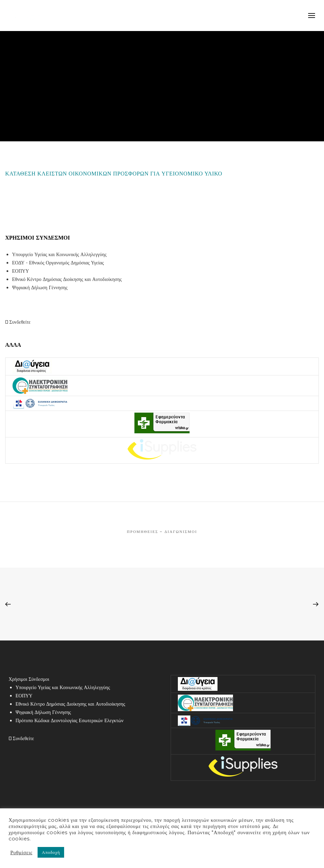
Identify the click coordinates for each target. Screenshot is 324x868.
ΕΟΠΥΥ (21, 271)
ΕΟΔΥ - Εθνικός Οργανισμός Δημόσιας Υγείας (58, 263)
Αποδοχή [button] (51, 852)
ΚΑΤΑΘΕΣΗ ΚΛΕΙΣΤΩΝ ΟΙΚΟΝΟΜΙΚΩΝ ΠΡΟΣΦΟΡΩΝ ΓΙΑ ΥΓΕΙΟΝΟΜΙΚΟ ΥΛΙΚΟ (114, 174)
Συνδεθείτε (18, 322)
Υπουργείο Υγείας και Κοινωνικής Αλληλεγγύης (59, 254)
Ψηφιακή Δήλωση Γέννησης (40, 287)
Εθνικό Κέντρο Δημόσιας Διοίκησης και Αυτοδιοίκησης (67, 279)
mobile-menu (312, 16)
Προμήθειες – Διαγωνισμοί (162, 532)
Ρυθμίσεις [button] (21, 852)
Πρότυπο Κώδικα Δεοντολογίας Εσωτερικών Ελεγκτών (69, 720)
